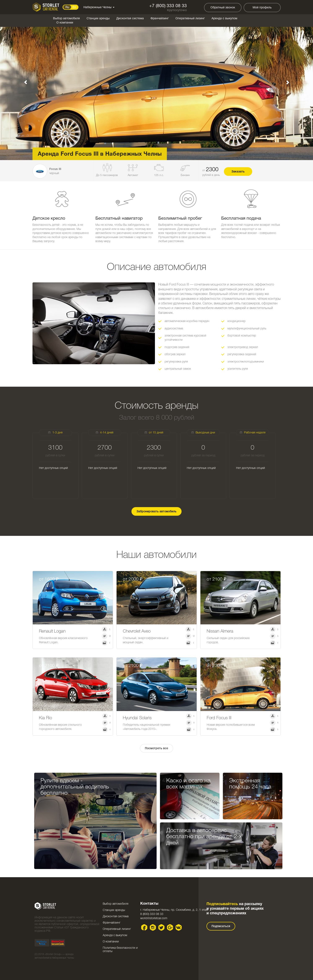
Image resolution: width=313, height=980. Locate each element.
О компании (65, 23)
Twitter (161, 927)
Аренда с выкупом (224, 19)
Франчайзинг (160, 19)
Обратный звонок (223, 8)
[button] (23, 80)
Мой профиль (262, 8)
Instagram (153, 927)
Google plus (170, 927)
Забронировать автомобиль (156, 512)
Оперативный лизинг (190, 19)
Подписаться (221, 926)
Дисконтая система (130, 19)
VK (179, 927)
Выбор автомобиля (66, 19)
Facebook (144, 927)
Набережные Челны (99, 7)
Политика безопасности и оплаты (120, 950)
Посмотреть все (156, 748)
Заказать (238, 172)
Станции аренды (98, 19)
